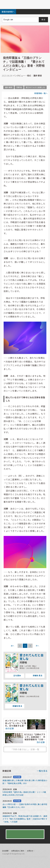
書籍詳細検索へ (8, 12)
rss (14, 862)
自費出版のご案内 (18, 851)
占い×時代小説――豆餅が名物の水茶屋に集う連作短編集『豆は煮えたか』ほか (25, 806)
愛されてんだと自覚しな (35, 87)
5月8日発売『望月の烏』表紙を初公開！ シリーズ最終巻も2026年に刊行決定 (24, 793)
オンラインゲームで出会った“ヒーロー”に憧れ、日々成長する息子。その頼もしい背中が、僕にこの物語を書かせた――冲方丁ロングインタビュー (16, 723)
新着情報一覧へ (41, 93)
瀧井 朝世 (9, 87)
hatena (14, 82)
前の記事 (9, 728)
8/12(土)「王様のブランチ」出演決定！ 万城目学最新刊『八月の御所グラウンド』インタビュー (35, 737)
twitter (4, 82)
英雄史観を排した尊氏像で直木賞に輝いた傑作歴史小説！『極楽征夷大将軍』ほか (25, 782)
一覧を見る (42, 771)
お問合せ (30, 851)
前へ (13, 646)
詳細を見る (34, 676)
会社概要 (5, 851)
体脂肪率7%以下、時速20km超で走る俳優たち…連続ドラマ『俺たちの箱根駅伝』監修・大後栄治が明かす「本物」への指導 (25, 819)
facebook (9, 82)
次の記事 (41, 742)
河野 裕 (19, 87)
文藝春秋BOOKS (25, 5)
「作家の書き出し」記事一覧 (25, 749)
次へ (37, 646)
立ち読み (13, 676)
